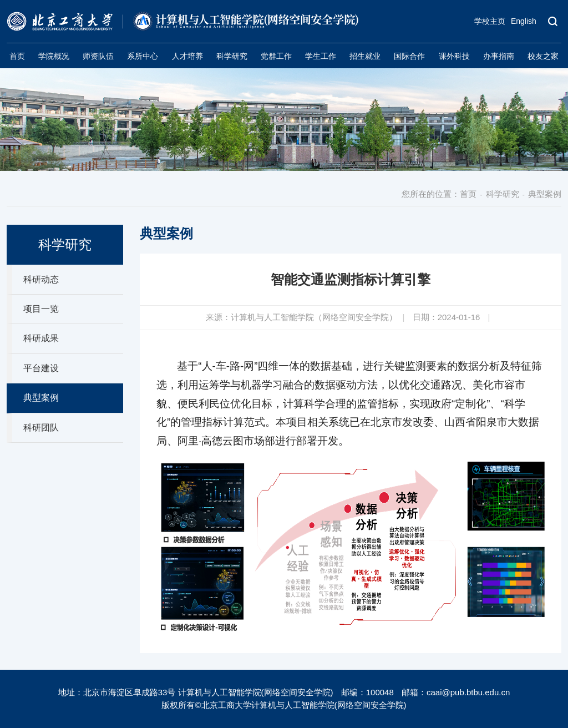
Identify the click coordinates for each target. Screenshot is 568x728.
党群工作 (276, 56)
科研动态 (41, 279)
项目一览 (41, 309)
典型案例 (545, 194)
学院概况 (54, 56)
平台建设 (41, 368)
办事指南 (499, 56)
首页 (17, 56)
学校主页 (490, 21)
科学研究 (232, 56)
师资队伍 (98, 56)
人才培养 (187, 56)
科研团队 (41, 428)
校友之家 (543, 56)
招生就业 (365, 56)
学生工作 (321, 56)
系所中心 (143, 56)
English (524, 21)
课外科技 (454, 56)
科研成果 (41, 338)
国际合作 (409, 56)
